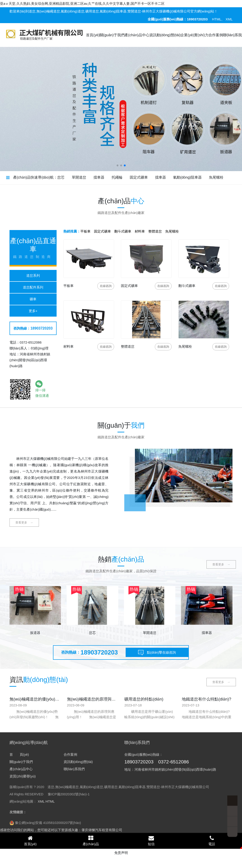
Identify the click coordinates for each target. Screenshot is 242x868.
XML (229, 19)
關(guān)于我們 (112, 35)
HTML (217, 19)
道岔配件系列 (33, 287)
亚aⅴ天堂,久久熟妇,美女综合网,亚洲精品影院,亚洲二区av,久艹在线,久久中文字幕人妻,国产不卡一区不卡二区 (82, 4)
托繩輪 (117, 177)
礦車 (33, 299)
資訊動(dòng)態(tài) (165, 35)
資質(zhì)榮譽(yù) (23, 850)
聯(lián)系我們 (74, 843)
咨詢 (106, 286)
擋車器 (99, 177)
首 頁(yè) (19, 828)
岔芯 (61, 177)
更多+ (33, 311)
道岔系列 (33, 275)
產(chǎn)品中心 (137, 35)
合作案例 (216, 35)
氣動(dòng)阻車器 (187, 177)
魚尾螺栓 (216, 177)
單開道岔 (79, 177)
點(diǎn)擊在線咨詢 (156, 653)
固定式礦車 (139, 177)
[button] (117, 165)
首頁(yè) (93, 35)
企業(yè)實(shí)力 (194, 35)
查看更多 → (24, 522)
